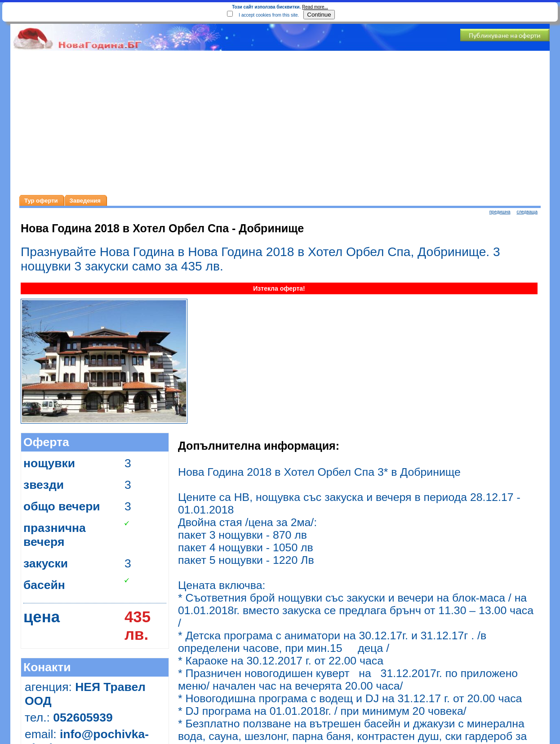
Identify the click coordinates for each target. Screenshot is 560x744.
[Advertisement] (280, 123)
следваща (527, 212)
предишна (500, 212)
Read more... (315, 7)
